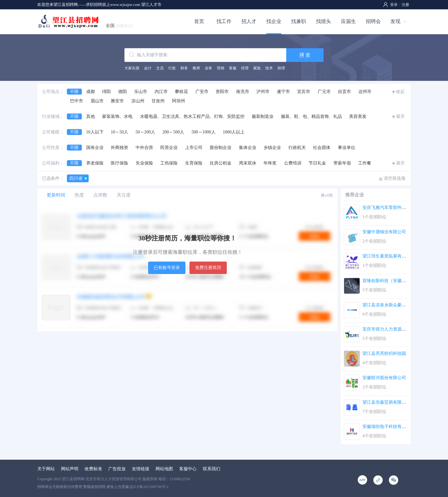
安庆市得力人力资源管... (386, 329)
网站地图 (164, 469)
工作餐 (365, 163)
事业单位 (347, 148)
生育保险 (194, 163)
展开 (400, 116)
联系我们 (212, 469)
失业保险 (144, 163)
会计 (148, 68)
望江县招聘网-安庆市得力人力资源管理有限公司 (102, 479)
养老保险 (95, 163)
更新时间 (56, 195)
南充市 (243, 92)
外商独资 (119, 148)
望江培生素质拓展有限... (386, 256)
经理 (245, 68)
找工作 (224, 21)
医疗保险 (119, 163)
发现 (395, 21)
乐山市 (141, 92)
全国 (119, 26)
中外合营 (144, 148)
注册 (405, 5)
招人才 (249, 21)
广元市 (324, 92)
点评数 (100, 195)
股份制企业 (221, 148)
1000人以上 (234, 132)
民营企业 (169, 148)
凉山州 (138, 101)
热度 (79, 195)
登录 (394, 5)
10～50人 (119, 132)
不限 (74, 92)
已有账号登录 (167, 268)
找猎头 (324, 21)
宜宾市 (304, 92)
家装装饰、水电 (117, 116)
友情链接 (141, 469)
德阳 (123, 92)
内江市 (161, 92)
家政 (257, 68)
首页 (199, 21)
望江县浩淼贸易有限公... (386, 402)
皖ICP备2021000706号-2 (149, 487)
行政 (172, 68)
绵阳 (106, 92)
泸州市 (263, 92)
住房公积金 (221, 163)
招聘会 (373, 21)
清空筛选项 (394, 178)
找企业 (274, 21)
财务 (184, 68)
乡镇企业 (272, 148)
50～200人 (145, 132)
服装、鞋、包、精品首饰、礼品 (311, 116)
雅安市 (117, 101)
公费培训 (293, 163)
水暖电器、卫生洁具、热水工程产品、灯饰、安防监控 (192, 116)
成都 (91, 92)
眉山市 (97, 101)
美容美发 (358, 116)
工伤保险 (169, 163)
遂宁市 (283, 92)
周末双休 (248, 163)
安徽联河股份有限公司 (384, 378)
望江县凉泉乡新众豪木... (386, 305)
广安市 (202, 92)
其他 (91, 116)
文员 (160, 68)
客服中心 (188, 469)
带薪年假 (342, 163)
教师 (196, 68)
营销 (221, 68)
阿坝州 (179, 101)
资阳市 (222, 92)
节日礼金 (317, 163)
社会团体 (322, 148)
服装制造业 (263, 116)
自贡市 (344, 92)
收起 (400, 92)
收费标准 (93, 469)
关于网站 (46, 469)
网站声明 (70, 469)
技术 (269, 68)
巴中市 (77, 101)
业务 (208, 68)
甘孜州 (158, 101)
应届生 (348, 21)
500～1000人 (204, 132)
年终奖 (270, 163)
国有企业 (95, 148)
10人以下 (95, 132)
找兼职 (299, 21)
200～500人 (173, 132)
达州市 (365, 92)
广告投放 (117, 469)
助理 (281, 68)
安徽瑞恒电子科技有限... (386, 427)
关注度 (124, 195)
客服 (233, 68)
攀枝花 (181, 92)
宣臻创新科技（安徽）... (386, 281)
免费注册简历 (208, 268)
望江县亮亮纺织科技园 (384, 353)
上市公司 (194, 148)
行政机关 (297, 148)
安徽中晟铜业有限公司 (384, 232)
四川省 (76, 178)
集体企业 (248, 148)
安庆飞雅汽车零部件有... (386, 208)
